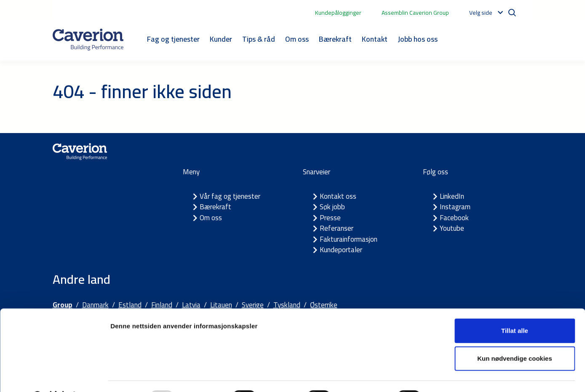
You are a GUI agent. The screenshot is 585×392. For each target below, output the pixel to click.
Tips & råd (259, 39)
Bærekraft (335, 39)
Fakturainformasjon (349, 239)
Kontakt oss (338, 196)
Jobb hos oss (418, 39)
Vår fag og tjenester (230, 196)
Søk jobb (332, 207)
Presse (330, 218)
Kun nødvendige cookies (515, 337)
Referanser (337, 228)
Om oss (297, 39)
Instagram (455, 207)
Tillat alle (515, 309)
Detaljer (449, 375)
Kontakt (375, 39)
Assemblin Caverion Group (415, 13)
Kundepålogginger (338, 13)
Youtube (452, 228)
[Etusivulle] (88, 40)
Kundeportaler (341, 250)
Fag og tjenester (173, 39)
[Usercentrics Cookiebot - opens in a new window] (55, 376)
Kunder (221, 39)
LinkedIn (452, 196)
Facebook (454, 218)
